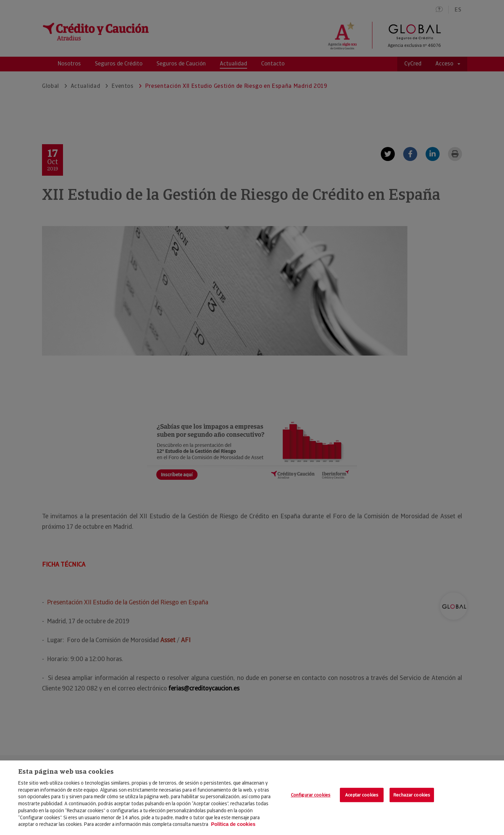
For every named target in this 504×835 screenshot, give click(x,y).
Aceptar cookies (362, 795)
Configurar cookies (311, 795)
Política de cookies (233, 824)
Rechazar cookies (412, 795)
